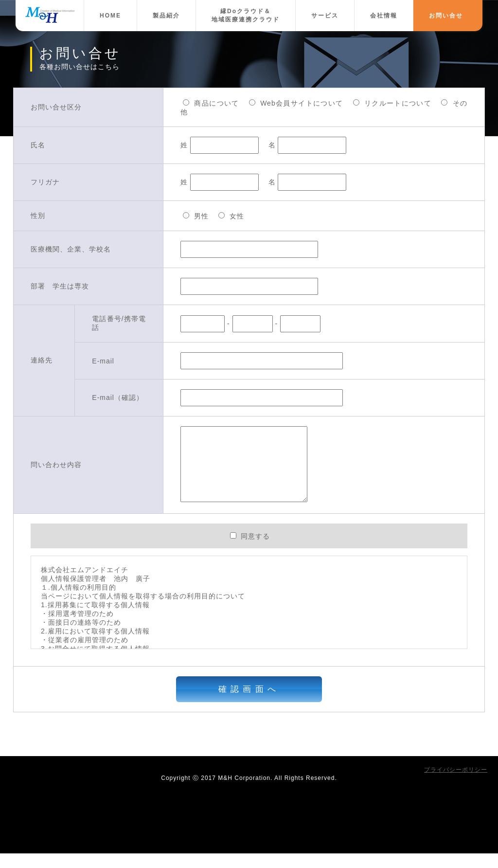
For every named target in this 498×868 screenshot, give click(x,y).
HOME (110, 16)
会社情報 (384, 16)
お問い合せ (446, 16)
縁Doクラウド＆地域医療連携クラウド (246, 15)
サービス (325, 16)
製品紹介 (166, 16)
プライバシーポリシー (456, 784)
